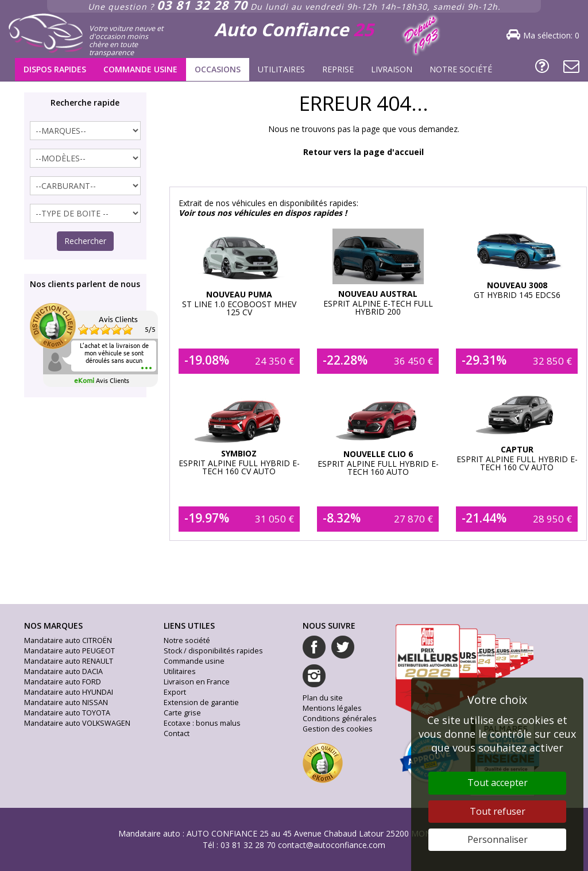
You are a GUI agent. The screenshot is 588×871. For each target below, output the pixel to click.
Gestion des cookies (338, 729)
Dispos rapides (55, 69)
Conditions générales (340, 719)
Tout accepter (498, 783)
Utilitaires (281, 69)
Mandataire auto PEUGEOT (69, 651)
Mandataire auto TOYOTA (67, 713)
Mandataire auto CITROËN (68, 640)
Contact (177, 733)
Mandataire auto (149, 833)
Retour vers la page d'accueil (363, 152)
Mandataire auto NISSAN (66, 702)
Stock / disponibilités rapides (213, 651)
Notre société (461, 69)
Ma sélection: (551, 35)
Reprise (338, 69)
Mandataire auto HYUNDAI (69, 692)
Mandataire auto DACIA (63, 671)
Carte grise (182, 713)
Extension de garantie (201, 702)
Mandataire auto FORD (63, 682)
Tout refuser (498, 811)
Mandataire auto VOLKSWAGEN (77, 723)
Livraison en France (197, 682)
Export (175, 692)
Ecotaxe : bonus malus (202, 723)
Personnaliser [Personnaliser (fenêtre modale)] (498, 839)
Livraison (392, 69)
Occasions (218, 69)
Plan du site (323, 698)
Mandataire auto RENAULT (69, 661)
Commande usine (140, 69)
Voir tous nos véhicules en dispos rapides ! (263, 213)
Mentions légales (332, 708)
